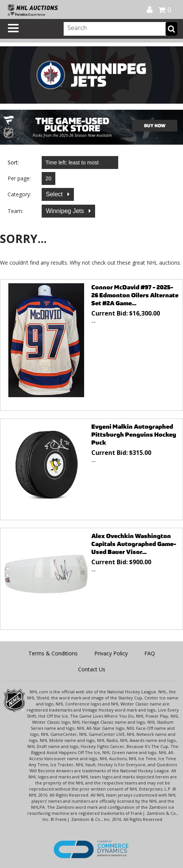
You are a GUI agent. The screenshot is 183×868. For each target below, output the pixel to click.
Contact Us (92, 669)
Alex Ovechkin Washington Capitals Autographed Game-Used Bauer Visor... (134, 544)
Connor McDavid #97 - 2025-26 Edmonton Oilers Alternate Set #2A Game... (135, 295)
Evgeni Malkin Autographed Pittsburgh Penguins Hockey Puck (134, 435)
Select (55, 194)
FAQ (150, 653)
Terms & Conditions (53, 653)
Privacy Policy (111, 653)
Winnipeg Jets (66, 211)
